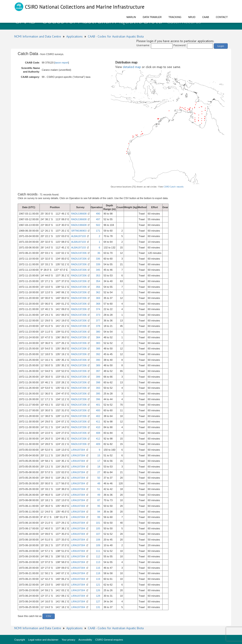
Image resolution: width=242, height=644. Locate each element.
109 (98, 545)
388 (98, 349)
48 (99, 483)
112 (98, 556)
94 (99, 512)
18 (99, 467)
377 (98, 321)
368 (98, 304)
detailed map (132, 67)
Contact (222, 17)
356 (98, 287)
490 (98, 214)
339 (98, 264)
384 (98, 337)
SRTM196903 (79, 231)
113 (98, 562)
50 (99, 478)
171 (98, 231)
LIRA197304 (78, 450)
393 (98, 388)
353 (98, 275)
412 (98, 439)
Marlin (131, 17)
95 (99, 506)
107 (98, 534)
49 (99, 495)
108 (98, 540)
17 (99, 461)
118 (98, 573)
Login (221, 46)
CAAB (206, 17)
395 (98, 394)
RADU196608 (79, 214)
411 (98, 422)
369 (98, 298)
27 (99, 472)
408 (98, 433)
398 (98, 382)
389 (98, 365)
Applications (74, 36)
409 (98, 444)
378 (98, 326)
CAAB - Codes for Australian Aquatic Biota (116, 36)
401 (98, 405)
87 (99, 500)
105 (98, 528)
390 (98, 360)
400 (98, 410)
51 (99, 489)
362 (98, 292)
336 (98, 259)
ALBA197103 (78, 236)
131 (98, 607)
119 (98, 579)
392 (98, 354)
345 (98, 270)
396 (98, 399)
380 (98, 332)
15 (99, 455)
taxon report (62, 63)
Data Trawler (152, 17)
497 (98, 219)
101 (98, 523)
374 (98, 309)
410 (98, 427)
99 (99, 517)
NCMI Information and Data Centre (38, 36)
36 (99, 253)
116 (98, 568)
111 (98, 551)
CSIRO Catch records (174, 187)
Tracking (175, 17)
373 (98, 315)
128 (98, 596)
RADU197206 (79, 253)
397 (98, 371)
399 (98, 377)
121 (98, 585)
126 (98, 590)
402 (98, 416)
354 (98, 281)
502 (98, 225)
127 (98, 601)
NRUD (192, 17)
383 (98, 343)
